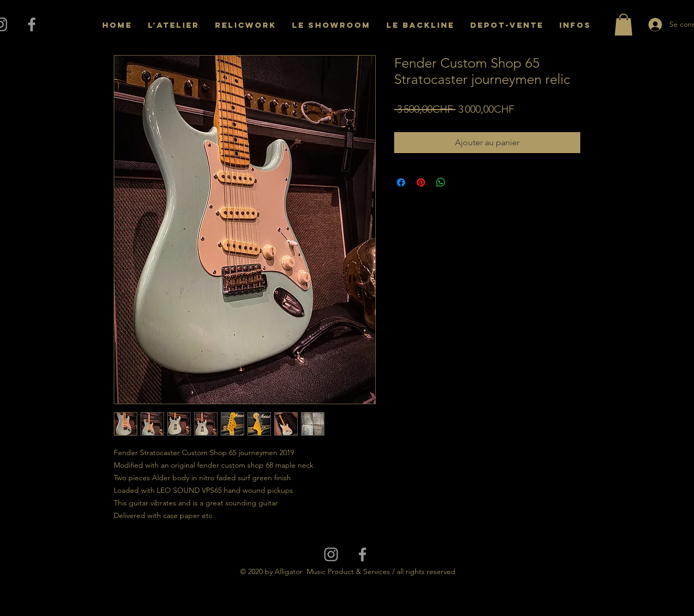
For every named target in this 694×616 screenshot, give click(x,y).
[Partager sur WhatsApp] (441, 182)
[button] (623, 25)
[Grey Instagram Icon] (331, 554)
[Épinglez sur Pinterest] (421, 182)
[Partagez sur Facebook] (401, 182)
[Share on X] (461, 182)
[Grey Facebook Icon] (32, 24)
